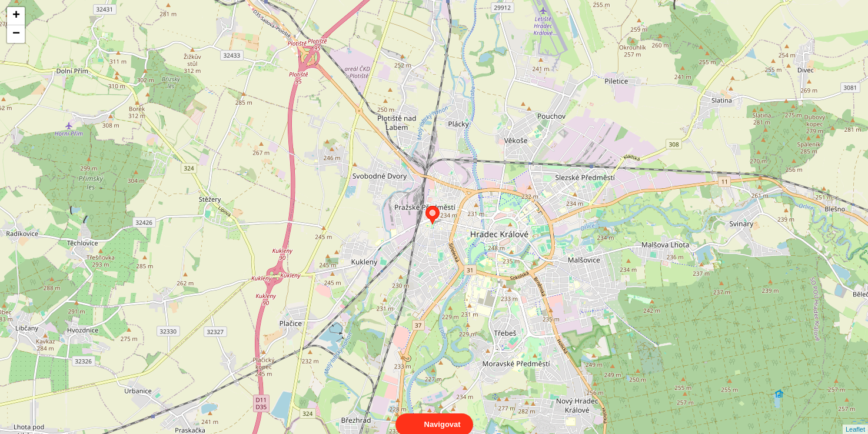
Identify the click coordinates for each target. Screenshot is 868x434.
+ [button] (16, 16)
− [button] (16, 34)
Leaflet (855, 419)
